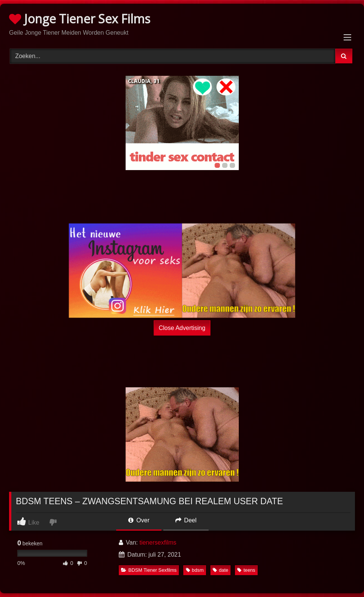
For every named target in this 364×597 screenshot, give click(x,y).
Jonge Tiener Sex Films (80, 19)
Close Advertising (182, 328)
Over (139, 520)
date (220, 570)
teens (246, 570)
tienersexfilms (158, 543)
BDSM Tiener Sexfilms (149, 570)
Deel (186, 520)
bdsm (195, 570)
